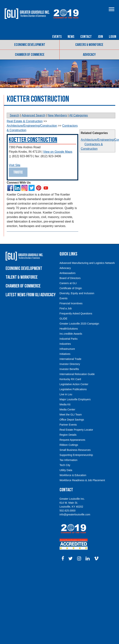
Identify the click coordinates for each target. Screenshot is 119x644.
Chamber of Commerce (30, 55)
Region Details (68, 435)
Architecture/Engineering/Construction (32, 126)
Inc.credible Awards (71, 334)
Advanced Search (33, 115)
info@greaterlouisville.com (75, 514)
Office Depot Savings (72, 420)
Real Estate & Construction (25, 121)
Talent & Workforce (22, 277)
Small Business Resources (75, 450)
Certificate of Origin (71, 288)
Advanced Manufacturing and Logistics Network (87, 263)
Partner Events (68, 425)
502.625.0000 (68, 511)
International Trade (71, 359)
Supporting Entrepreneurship (76, 455)
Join (100, 37)
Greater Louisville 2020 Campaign (79, 324)
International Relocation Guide (77, 374)
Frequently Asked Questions (76, 313)
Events (57, 37)
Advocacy (89, 55)
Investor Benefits (69, 369)
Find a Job (66, 308)
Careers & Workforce (89, 45)
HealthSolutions (69, 329)
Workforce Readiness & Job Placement (82, 480)
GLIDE (64, 319)
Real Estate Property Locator (76, 430)
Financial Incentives (71, 303)
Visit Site (15, 165)
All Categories (78, 115)
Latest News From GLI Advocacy (31, 295)
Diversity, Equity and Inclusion (77, 293)
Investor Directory (70, 364)
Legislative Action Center (74, 384)
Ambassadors (68, 273)
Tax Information (69, 460)
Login (113, 37)
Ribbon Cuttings (69, 445)
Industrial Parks (69, 339)
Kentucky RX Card (70, 379)
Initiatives (65, 354)
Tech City (65, 465)
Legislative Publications (73, 389)
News (71, 37)
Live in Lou (66, 394)
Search (14, 115)
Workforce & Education (73, 475)
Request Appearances (72, 440)
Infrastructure (67, 349)
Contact (86, 37)
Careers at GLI (68, 283)
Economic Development (30, 45)
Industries (65, 344)
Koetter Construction (33, 140)
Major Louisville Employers (75, 399)
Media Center (67, 409)
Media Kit (65, 404)
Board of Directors (70, 278)
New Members (57, 115)
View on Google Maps (58, 152)
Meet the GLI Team (71, 415)
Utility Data (66, 470)
